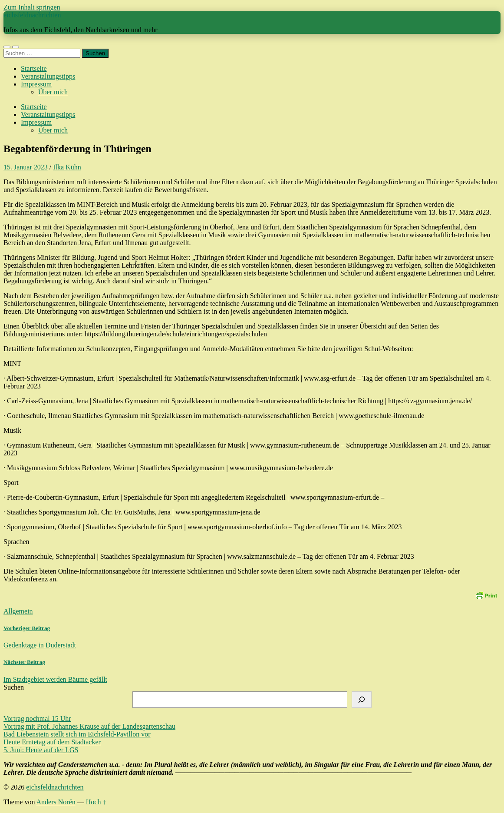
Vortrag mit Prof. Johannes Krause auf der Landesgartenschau (89, 726)
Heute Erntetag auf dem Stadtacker (52, 742)
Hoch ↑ (96, 802)
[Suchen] (362, 700)
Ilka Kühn (67, 167)
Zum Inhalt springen (32, 7)
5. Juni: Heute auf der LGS (41, 750)
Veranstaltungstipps (48, 76)
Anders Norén (56, 802)
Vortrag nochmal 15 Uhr (37, 718)
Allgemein (18, 611)
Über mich (53, 92)
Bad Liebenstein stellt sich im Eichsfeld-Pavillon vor (77, 734)
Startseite (34, 68)
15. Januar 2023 (26, 167)
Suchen (14, 687)
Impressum (36, 84)
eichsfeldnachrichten (32, 15)
